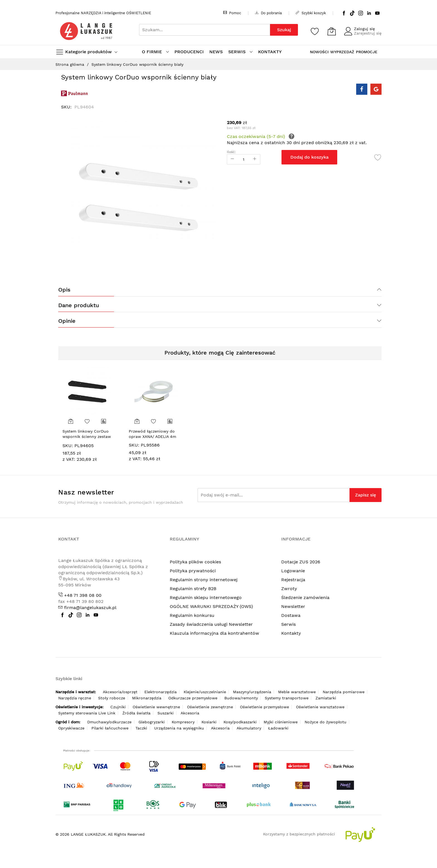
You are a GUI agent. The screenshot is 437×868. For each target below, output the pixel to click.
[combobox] (205, 30)
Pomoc (232, 13)
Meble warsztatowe (297, 692)
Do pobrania (268, 13)
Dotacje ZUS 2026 (301, 562)
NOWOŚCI (319, 52)
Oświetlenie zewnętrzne (210, 707)
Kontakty (291, 633)
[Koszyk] (332, 31)
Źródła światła (136, 713)
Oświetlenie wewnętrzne (156, 707)
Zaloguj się (364, 29)
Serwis (288, 624)
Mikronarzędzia (147, 698)
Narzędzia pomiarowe (344, 692)
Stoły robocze (112, 698)
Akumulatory (249, 728)
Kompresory (183, 722)
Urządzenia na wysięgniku (179, 728)
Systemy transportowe (287, 698)
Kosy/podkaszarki (240, 722)
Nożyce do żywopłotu (326, 722)
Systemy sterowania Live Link (87, 713)
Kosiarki (209, 722)
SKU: (68, 446)
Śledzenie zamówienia (305, 597)
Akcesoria (190, 713)
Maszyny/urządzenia (252, 692)
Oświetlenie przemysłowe (264, 707)
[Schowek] (315, 31)
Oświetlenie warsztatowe (320, 707)
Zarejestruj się (368, 33)
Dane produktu (79, 305)
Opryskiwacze (71, 728)
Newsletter (293, 606)
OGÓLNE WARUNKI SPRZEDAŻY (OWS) (211, 606)
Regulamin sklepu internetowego (206, 597)
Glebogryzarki (152, 722)
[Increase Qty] (255, 159)
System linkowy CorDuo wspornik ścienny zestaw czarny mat (87, 437)
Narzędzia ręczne (75, 698)
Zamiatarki (326, 698)
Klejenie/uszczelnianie (205, 692)
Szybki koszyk (311, 13)
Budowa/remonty (241, 698)
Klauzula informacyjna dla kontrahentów (214, 633)
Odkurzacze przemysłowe (193, 698)
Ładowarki (278, 728)
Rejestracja (293, 580)
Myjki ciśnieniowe (281, 722)
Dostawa (291, 615)
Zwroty (289, 589)
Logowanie (293, 571)
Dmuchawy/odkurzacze (109, 722)
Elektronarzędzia (161, 692)
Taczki (141, 728)
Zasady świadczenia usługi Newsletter (211, 624)
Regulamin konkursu (192, 615)
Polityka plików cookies (195, 562)
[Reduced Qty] (232, 159)
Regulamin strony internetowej (204, 580)
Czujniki (118, 707)
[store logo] (86, 31)
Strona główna (70, 64)
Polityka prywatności (193, 571)
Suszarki (166, 713)
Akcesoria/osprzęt (120, 692)
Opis (64, 290)
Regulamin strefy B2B (193, 589)
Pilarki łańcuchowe (110, 728)
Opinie (67, 321)
